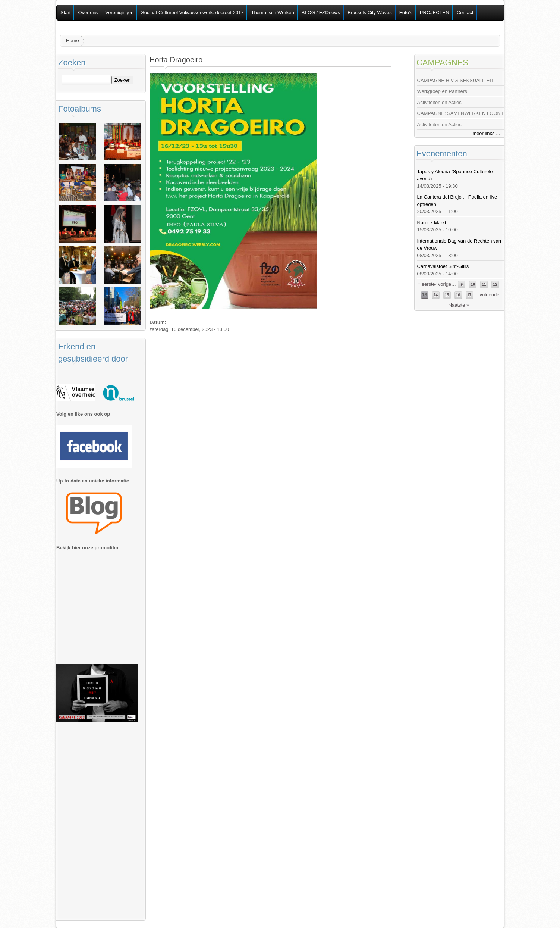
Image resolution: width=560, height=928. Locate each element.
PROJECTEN (435, 13)
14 (436, 295)
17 (469, 295)
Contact (465, 13)
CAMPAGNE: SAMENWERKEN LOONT (460, 113)
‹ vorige (443, 284)
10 (473, 285)
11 (484, 285)
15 (447, 295)
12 (495, 285)
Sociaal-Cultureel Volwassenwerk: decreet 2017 (192, 13)
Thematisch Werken (272, 13)
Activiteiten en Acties (439, 102)
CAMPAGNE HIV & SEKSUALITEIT (456, 80)
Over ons (88, 13)
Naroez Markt (432, 223)
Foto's (406, 13)
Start (65, 13)
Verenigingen (119, 13)
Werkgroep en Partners (442, 91)
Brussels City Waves (370, 13)
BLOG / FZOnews (321, 13)
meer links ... (486, 133)
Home (73, 40)
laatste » (460, 305)
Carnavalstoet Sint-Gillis (443, 266)
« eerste (426, 284)
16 (458, 295)
